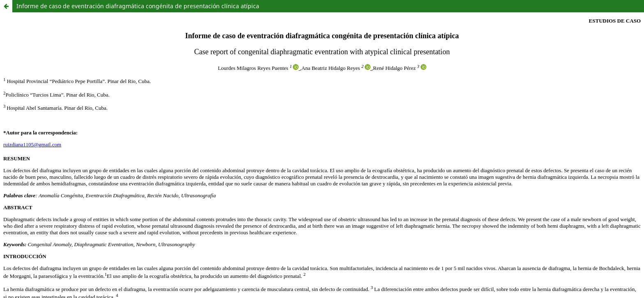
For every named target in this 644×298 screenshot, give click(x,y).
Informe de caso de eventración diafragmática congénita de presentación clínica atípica (138, 6)
